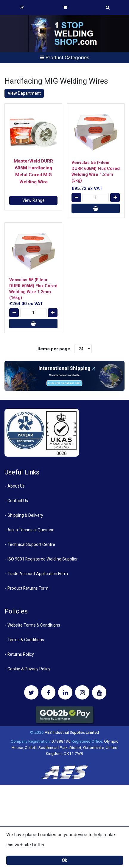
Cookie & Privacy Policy (29, 669)
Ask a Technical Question (31, 530)
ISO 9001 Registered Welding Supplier (43, 559)
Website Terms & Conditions (34, 625)
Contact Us (18, 501)
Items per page (54, 349)
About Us (16, 486)
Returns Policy (21, 654)
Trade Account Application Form (38, 574)
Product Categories (65, 57)
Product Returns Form (28, 588)
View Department (24, 93)
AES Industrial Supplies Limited (72, 732)
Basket (65, 7)
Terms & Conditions (26, 640)
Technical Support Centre (31, 544)
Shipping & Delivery (25, 515)
